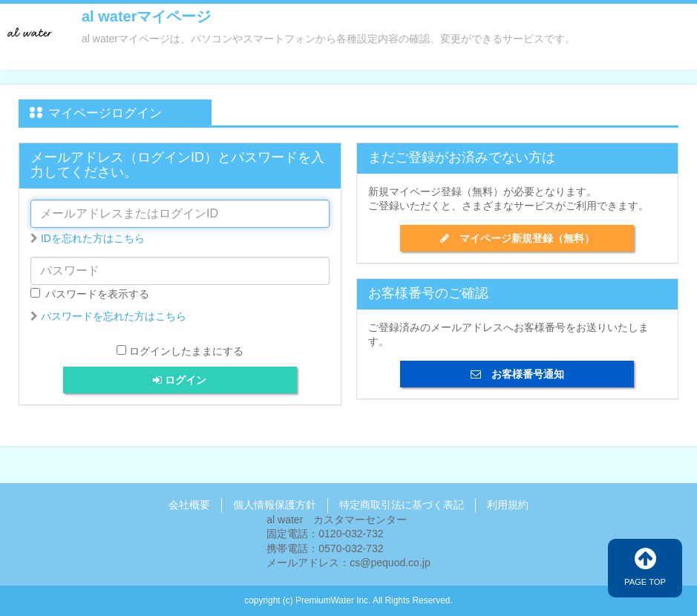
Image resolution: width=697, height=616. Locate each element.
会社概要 (189, 505)
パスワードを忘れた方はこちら (114, 316)
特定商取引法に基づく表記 (402, 505)
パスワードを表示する (90, 294)
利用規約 (508, 505)
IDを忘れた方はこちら (93, 238)
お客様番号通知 (517, 374)
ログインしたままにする (186, 351)
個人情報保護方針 (275, 505)
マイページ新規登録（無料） (517, 238)
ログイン (180, 380)
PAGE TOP (645, 566)
